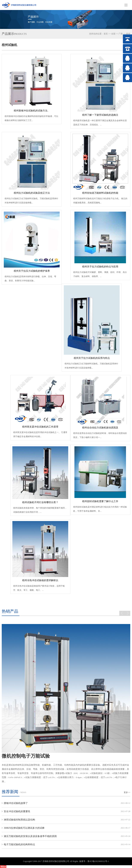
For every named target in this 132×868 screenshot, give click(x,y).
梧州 (128, 34)
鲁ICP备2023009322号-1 (98, 861)
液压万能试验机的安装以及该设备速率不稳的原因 (30, 836)
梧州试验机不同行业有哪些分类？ (40, 502)
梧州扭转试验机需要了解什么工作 (100, 501)
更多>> (127, 792)
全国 (113, 34)
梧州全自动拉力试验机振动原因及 (100, 428)
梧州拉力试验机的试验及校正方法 (32, 193)
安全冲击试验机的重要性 (17, 811)
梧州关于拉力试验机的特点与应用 (100, 267)
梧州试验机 (9, 45)
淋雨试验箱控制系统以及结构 (19, 820)
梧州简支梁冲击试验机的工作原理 (40, 427)
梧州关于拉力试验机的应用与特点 (92, 358)
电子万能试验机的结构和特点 (19, 844)
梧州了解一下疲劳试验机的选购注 (100, 115)
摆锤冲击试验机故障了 (16, 803)
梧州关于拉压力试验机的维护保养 (32, 271)
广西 (121, 34)
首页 (106, 34)
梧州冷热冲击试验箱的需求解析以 (40, 580)
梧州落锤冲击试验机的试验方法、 (32, 111)
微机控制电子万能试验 (26, 756)
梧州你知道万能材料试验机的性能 (100, 193)
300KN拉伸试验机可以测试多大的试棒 (24, 828)
